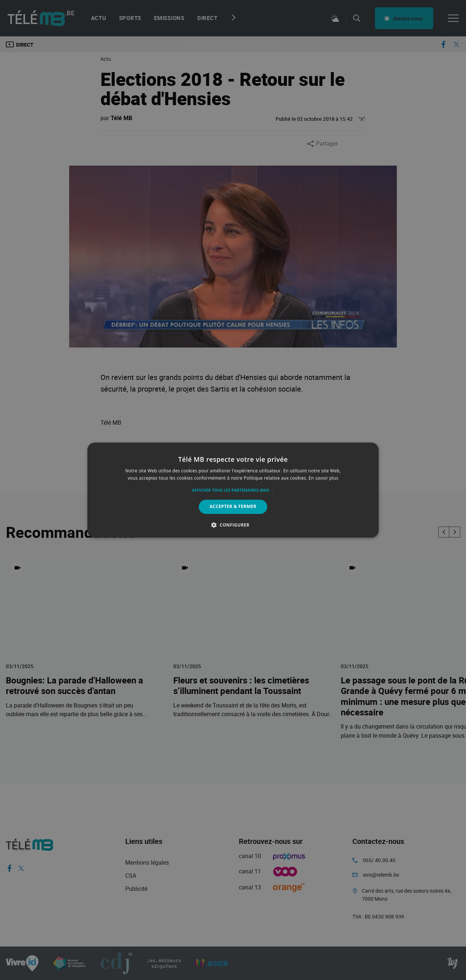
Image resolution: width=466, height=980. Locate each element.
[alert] (233, 490)
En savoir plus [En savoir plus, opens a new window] (323, 478)
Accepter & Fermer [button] (233, 507)
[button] (233, 491)
